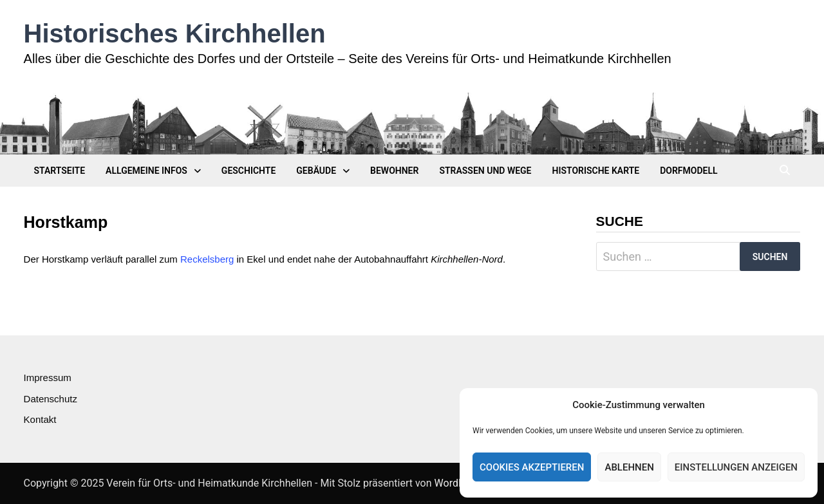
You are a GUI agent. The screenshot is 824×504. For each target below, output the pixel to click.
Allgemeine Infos (146, 171)
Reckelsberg (207, 259)
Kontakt (40, 419)
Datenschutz (51, 399)
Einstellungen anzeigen (736, 467)
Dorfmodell (688, 171)
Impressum (48, 378)
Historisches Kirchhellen (175, 33)
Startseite (60, 171)
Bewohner (394, 171)
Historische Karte (596, 171)
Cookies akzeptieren (532, 467)
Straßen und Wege (485, 171)
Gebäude (316, 171)
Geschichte (248, 171)
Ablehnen (629, 467)
